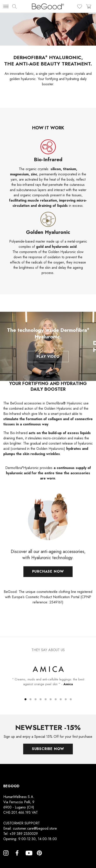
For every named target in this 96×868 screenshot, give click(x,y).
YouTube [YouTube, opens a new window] (28, 858)
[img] (14, 7)
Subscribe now (48, 749)
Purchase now (48, 574)
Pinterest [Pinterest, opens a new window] (39, 858)
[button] (25, 699)
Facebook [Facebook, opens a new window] (17, 858)
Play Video (48, 357)
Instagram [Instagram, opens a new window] (6, 858)
